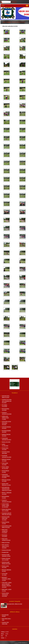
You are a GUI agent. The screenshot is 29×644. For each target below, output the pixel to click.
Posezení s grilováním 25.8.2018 (7, 413)
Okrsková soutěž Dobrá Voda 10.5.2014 (6, 518)
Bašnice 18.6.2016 (6, 442)
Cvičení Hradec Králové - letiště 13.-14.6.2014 (5, 505)
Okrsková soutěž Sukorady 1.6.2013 (6, 555)
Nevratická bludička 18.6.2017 (6, 431)
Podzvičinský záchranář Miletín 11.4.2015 (6, 476)
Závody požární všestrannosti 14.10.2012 (5, 595)
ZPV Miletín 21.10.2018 (5, 406)
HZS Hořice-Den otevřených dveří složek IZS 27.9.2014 (7, 489)
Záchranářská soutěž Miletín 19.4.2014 (7, 527)
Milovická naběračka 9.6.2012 (6, 570)
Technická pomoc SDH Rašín (6, 452)
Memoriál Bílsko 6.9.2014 (5, 497)
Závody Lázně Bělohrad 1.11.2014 (6, 484)
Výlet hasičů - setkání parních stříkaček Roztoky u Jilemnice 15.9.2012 (7, 585)
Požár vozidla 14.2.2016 (5, 464)
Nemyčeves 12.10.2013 (5, 536)
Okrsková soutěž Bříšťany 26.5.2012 (6, 563)
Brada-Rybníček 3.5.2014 (6, 523)
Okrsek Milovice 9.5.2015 (5, 471)
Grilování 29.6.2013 (6, 550)
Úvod (4, 22)
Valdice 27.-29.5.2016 (5, 445)
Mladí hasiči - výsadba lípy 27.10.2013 (5, 531)
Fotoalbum (9, 22)
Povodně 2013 (5, 552)
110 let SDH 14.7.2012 (5, 574)
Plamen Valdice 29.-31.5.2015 (5, 468)
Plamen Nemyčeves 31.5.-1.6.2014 (6, 510)
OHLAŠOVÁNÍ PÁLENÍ (5, 616)
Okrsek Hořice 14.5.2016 (5, 449)
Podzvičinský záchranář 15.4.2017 (7, 439)
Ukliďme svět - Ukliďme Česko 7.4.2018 (5, 418)
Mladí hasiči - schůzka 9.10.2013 (6, 539)
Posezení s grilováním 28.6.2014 (7, 501)
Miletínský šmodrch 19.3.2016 (6, 460)
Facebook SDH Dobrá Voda (5, 623)
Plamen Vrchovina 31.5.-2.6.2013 (6, 559)
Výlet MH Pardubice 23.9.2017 (6, 428)
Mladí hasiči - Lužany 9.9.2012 (7, 590)
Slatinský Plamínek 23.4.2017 (6, 435)
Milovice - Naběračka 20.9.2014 (7, 493)
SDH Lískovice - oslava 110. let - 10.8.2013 (6, 546)
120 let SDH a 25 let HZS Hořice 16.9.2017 (6, 423)
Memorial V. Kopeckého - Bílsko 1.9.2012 (6, 579)
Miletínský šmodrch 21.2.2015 (6, 481)
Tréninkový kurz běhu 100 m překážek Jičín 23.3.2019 (7, 401)
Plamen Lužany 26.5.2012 (5, 567)
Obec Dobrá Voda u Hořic (6, 619)
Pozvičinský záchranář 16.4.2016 (7, 456)
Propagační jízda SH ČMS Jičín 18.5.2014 (7, 514)
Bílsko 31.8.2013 (6, 542)
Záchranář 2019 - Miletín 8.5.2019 (6, 397)
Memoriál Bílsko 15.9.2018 (5, 409)
